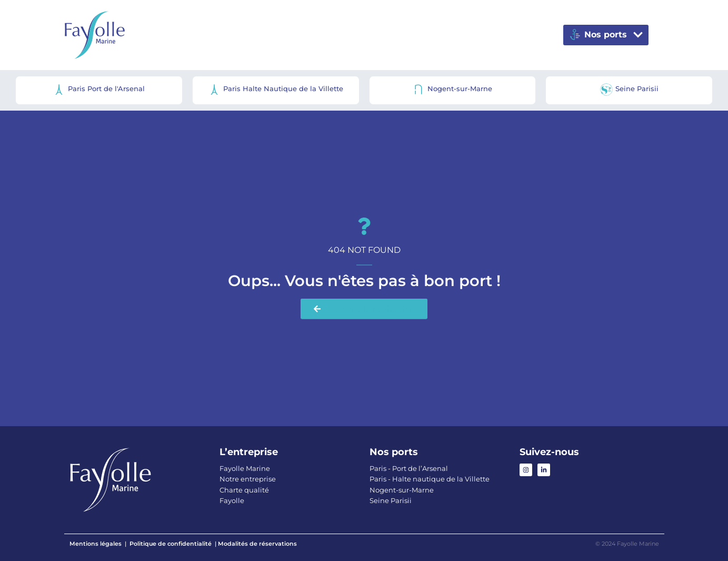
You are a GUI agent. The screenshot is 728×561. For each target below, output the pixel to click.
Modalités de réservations (257, 544)
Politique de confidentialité (171, 544)
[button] (606, 35)
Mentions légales (96, 544)
